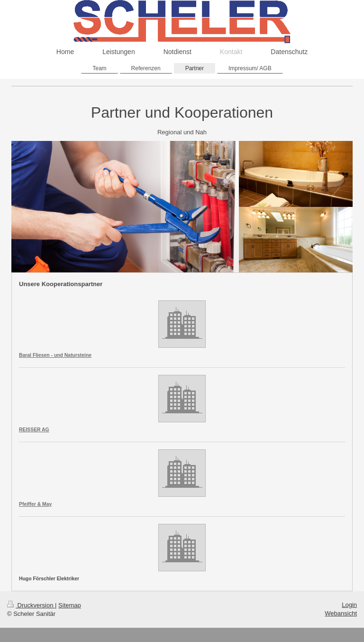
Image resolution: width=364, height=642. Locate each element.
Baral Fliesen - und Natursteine (55, 355)
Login (349, 605)
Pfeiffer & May (35, 504)
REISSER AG (34, 430)
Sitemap (70, 605)
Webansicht (341, 613)
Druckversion (31, 605)
